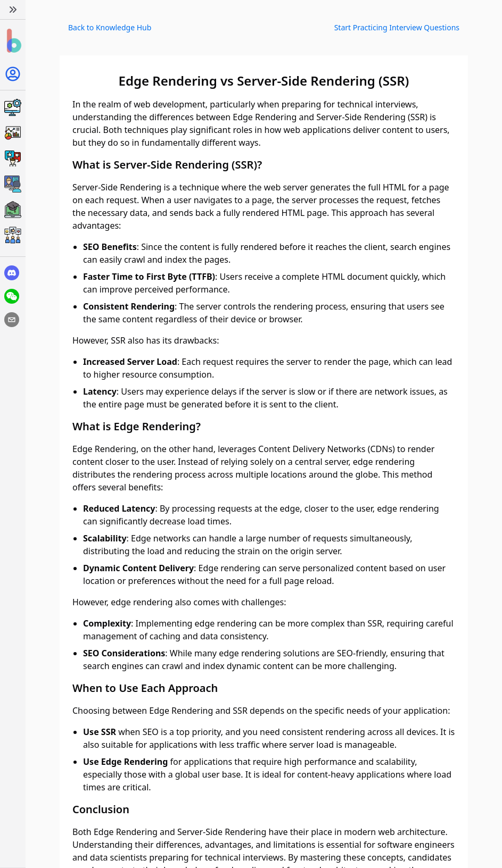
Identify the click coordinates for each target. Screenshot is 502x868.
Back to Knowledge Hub (110, 27)
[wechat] (12, 296)
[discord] (12, 273)
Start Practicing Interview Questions (397, 27)
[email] (12, 320)
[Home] (13, 41)
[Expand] (13, 10)
